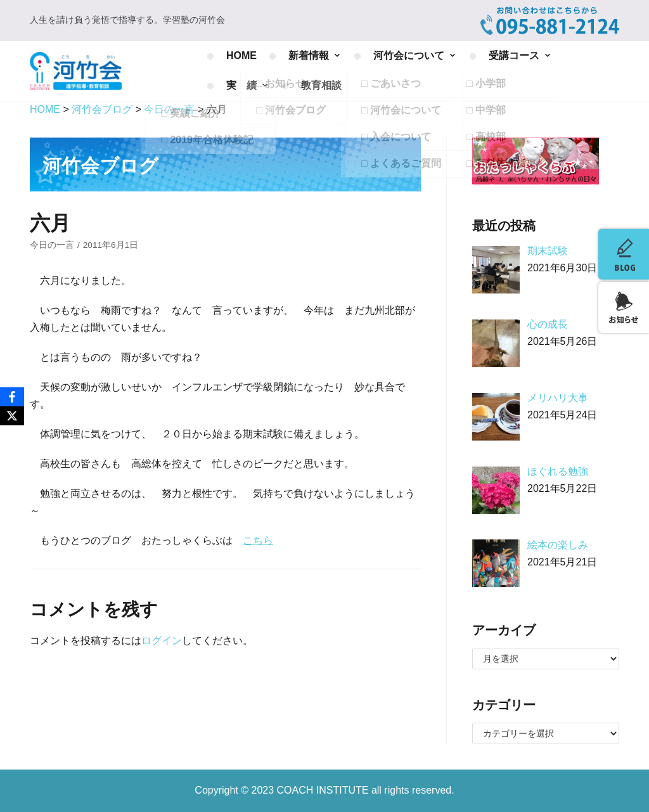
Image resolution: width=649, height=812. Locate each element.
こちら (258, 540)
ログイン (162, 641)
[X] (12, 416)
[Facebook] (12, 397)
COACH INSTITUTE (324, 790)
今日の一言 (52, 245)
